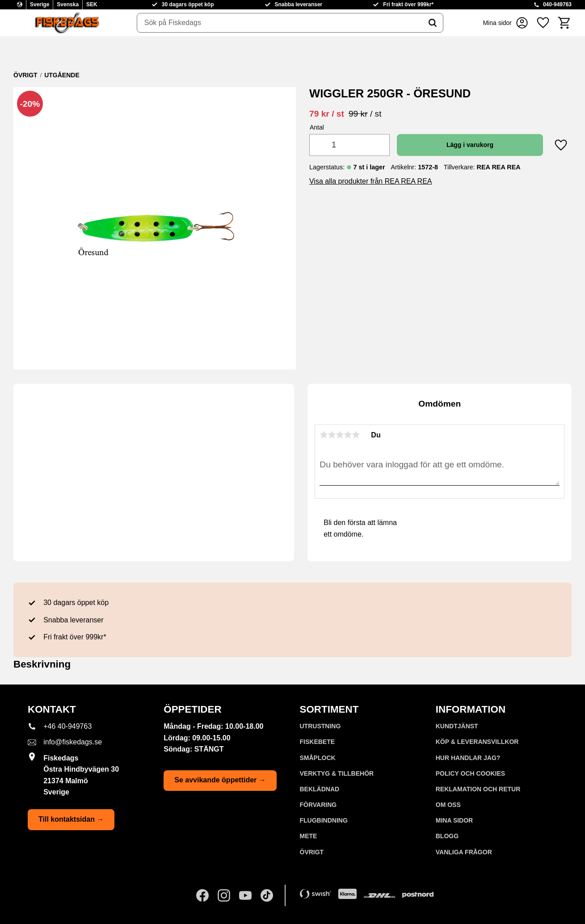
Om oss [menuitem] (448, 805)
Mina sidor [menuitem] (454, 820)
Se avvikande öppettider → (220, 780)
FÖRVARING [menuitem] (318, 805)
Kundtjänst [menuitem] (457, 726)
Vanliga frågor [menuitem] (464, 852)
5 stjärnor (356, 435)
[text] (327, 114)
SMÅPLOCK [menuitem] (318, 758)
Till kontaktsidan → (71, 819)
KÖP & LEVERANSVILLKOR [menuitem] (477, 742)
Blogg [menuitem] (447, 836)
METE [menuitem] (309, 836)
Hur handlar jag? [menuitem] (468, 758)
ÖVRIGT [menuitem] (312, 852)
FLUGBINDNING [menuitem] (324, 820)
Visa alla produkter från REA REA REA (371, 181)
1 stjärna (324, 435)
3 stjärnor (340, 435)
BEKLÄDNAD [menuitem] (320, 789)
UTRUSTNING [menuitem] (320, 726)
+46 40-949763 (67, 726)
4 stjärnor (348, 435)
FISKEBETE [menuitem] (318, 742)
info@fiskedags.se (73, 742)
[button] (543, 23)
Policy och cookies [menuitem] (470, 773)
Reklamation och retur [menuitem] (478, 789)
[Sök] (433, 23)
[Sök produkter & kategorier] (280, 23)
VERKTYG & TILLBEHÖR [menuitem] (337, 773)
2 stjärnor (332, 435)
